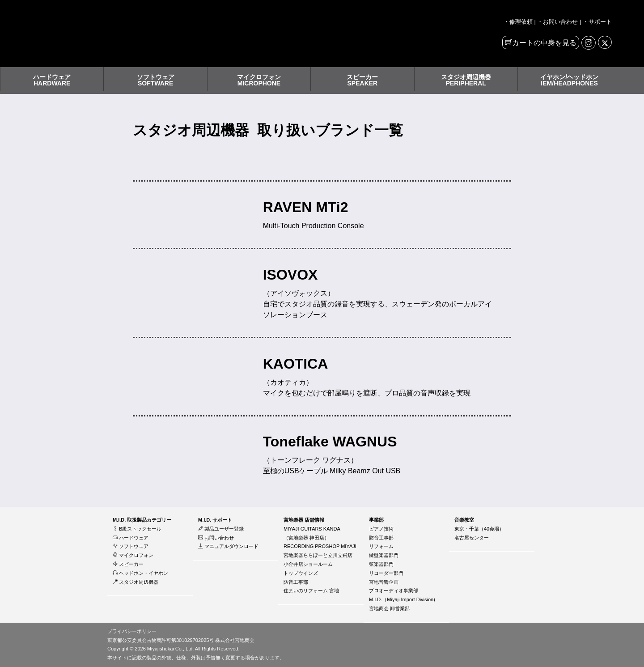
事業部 (376, 520)
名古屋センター (472, 538)
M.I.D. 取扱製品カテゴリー (142, 520)
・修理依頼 (518, 22)
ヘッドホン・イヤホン (140, 573)
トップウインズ (301, 573)
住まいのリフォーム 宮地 (311, 591)
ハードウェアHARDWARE (52, 80)
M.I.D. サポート (215, 520)
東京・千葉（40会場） (479, 529)
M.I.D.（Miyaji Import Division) (402, 599)
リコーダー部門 (386, 573)
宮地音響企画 (384, 582)
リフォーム (381, 546)
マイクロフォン (133, 555)
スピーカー (128, 564)
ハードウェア (131, 538)
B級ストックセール (137, 529)
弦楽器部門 (381, 564)
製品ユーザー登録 (221, 529)
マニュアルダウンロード (228, 546)
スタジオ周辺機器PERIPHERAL (466, 80)
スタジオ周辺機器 (136, 582)
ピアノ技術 (381, 529)
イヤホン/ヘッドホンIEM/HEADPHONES (569, 80)
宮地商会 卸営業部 (389, 608)
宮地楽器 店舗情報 (304, 520)
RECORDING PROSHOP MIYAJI (320, 546)
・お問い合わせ (557, 22)
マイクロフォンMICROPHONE (259, 80)
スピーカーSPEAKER (362, 80)
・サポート (597, 22)
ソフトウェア (131, 546)
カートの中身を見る (544, 43)
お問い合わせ (216, 538)
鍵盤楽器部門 (384, 555)
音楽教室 (464, 520)
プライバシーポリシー (132, 631)
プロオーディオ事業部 (394, 591)
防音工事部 (296, 582)
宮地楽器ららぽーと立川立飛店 (318, 555)
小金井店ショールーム (308, 564)
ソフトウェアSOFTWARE (156, 80)
